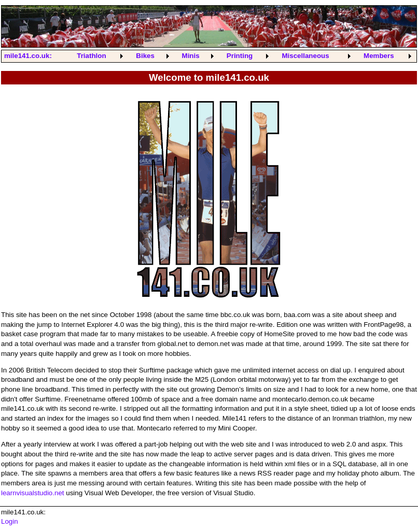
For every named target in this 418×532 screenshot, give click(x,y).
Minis (191, 56)
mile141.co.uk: (28, 56)
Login (10, 521)
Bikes (145, 56)
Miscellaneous (305, 56)
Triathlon (91, 56)
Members (379, 56)
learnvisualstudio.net (33, 493)
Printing (240, 56)
